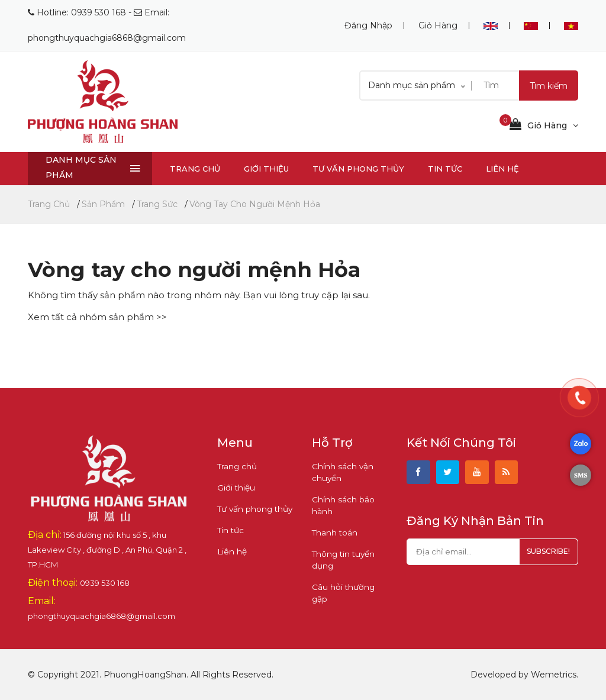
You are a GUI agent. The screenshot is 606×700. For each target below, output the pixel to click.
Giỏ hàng (438, 25)
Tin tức (445, 169)
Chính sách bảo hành (341, 505)
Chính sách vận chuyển (340, 472)
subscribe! (545, 554)
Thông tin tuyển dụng (341, 560)
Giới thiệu (266, 169)
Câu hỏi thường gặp (349, 587)
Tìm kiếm (549, 86)
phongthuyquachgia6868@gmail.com (107, 38)
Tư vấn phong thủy (358, 169)
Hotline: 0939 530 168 (81, 12)
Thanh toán (333, 533)
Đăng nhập (368, 25)
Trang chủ (195, 169)
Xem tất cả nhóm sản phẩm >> (97, 317)
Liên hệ (502, 169)
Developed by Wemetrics (523, 675)
